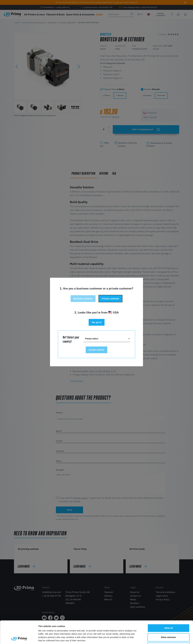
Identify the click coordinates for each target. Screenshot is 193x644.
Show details (149, 638)
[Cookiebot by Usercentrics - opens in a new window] (19, 638)
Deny (168, 625)
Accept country (96, 350)
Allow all (169, 607)
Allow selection (168, 616)
